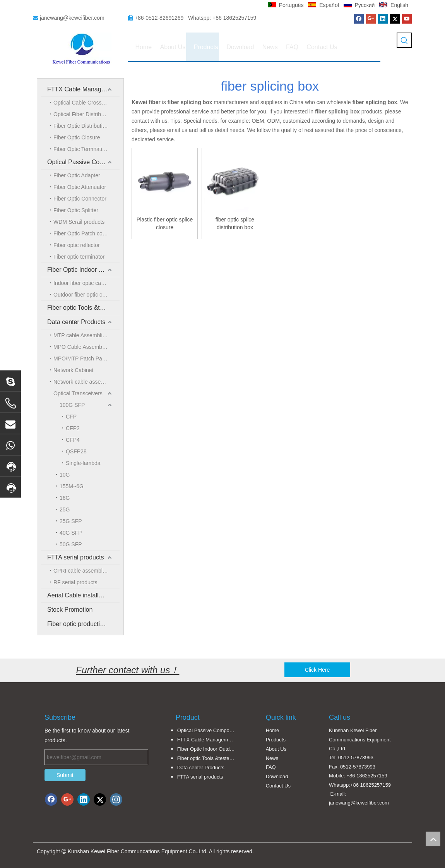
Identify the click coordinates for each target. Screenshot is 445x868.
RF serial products (75, 582)
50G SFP (71, 544)
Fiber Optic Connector (80, 199)
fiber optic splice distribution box (235, 223)
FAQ (271, 767)
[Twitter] (395, 19)
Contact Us (278, 786)
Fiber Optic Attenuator (80, 187)
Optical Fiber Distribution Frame (86, 114)
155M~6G (72, 486)
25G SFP (71, 521)
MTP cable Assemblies (81, 335)
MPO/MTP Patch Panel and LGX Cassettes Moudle (86, 359)
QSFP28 (76, 451)
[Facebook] (359, 19)
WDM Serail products (79, 222)
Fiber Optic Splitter (76, 210)
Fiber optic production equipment (83, 624)
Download (277, 776)
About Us (276, 749)
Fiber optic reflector (77, 245)
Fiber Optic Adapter (77, 175)
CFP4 (73, 440)
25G (65, 509)
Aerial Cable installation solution (83, 595)
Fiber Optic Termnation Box (86, 149)
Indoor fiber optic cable (81, 283)
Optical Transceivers (78, 393)
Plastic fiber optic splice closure (165, 223)
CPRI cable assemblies (81, 571)
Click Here (317, 670)
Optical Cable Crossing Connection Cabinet (86, 103)
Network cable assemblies (85, 382)
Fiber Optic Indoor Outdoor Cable (83, 270)
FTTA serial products (75, 557)
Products (276, 740)
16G (65, 498)
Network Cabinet (74, 370)
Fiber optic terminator (79, 257)
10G (65, 475)
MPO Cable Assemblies (82, 347)
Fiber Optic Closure (77, 137)
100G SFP (72, 405)
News (272, 758)
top (433, 839)
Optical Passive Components (83, 162)
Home (273, 730)
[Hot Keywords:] (404, 40)
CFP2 (73, 428)
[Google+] (371, 19)
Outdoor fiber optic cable (83, 295)
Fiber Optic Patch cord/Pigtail (86, 233)
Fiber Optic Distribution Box (86, 126)
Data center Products (76, 322)
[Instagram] (116, 799)
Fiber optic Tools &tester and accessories (83, 308)
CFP (71, 417)
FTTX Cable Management (83, 89)
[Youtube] (407, 19)
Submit (65, 775)
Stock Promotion (70, 610)
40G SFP (71, 533)
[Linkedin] (383, 19)
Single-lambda (83, 463)
